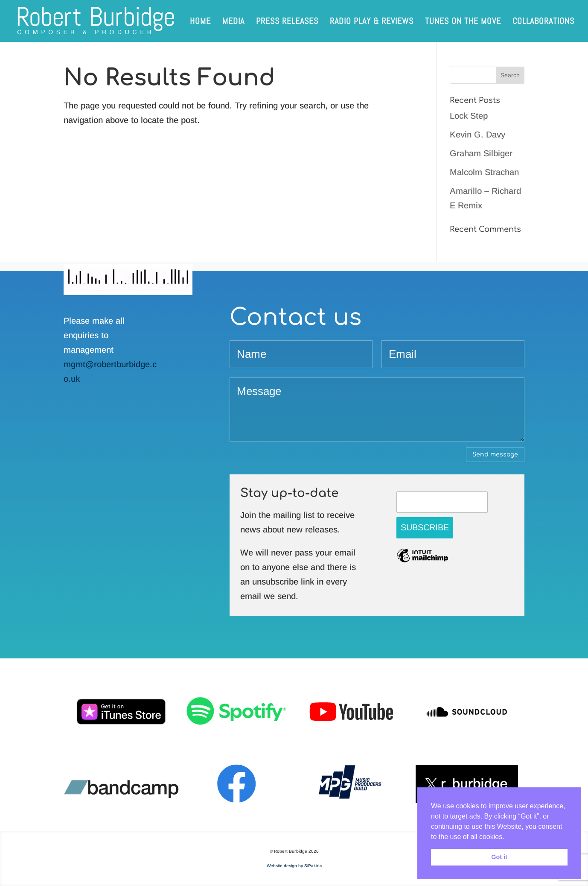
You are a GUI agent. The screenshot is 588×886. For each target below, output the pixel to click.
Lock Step (469, 116)
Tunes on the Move (463, 22)
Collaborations (543, 22)
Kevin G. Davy (477, 135)
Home (200, 22)
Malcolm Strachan (484, 172)
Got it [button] (499, 857)
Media (233, 22)
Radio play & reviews (372, 22)
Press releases (287, 22)
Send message (495, 455)
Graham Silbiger (481, 153)
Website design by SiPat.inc (294, 866)
